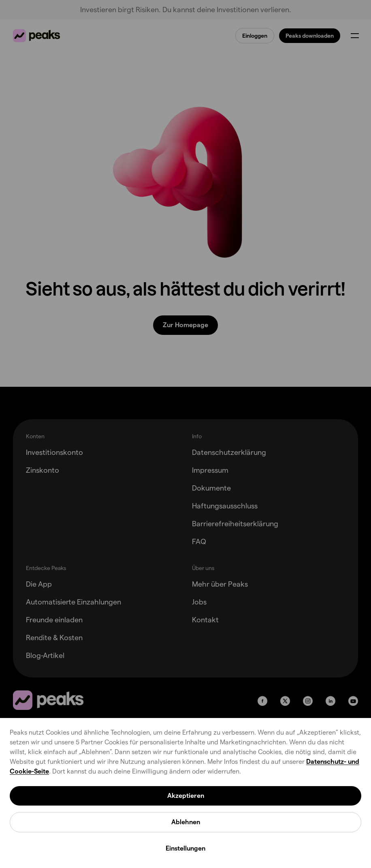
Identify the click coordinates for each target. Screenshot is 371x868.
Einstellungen (185, 848)
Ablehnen (186, 822)
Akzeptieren (186, 796)
